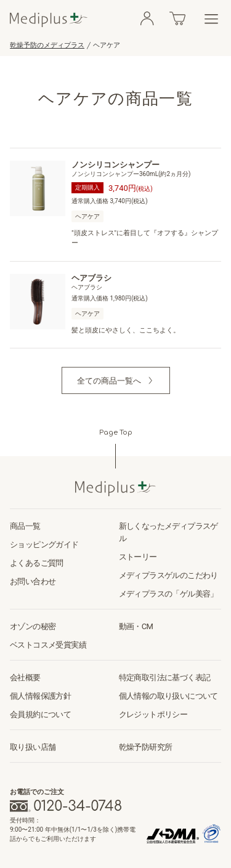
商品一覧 (25, 526)
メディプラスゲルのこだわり (168, 575)
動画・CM (136, 626)
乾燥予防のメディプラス (47, 45)
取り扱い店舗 (33, 747)
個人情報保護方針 (40, 696)
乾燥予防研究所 (146, 747)
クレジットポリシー (153, 714)
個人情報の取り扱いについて (168, 696)
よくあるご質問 (37, 563)
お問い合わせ (33, 581)
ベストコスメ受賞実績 (48, 645)
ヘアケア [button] (87, 216)
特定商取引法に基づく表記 (165, 677)
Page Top (116, 432)
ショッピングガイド (44, 545)
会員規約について (40, 714)
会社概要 (25, 677)
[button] (116, 380)
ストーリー (138, 557)
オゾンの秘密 (33, 626)
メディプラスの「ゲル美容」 (168, 594)
